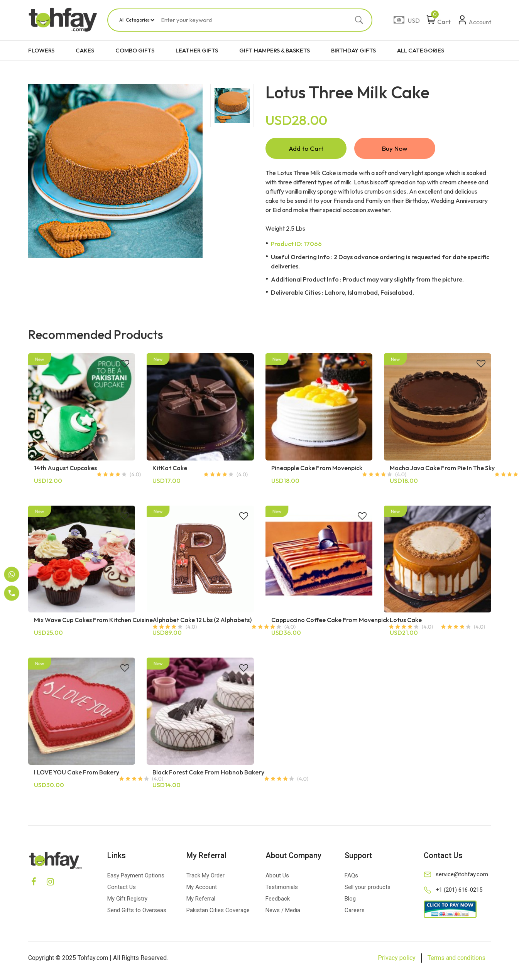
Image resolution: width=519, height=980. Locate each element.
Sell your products (368, 887)
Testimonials (282, 887)
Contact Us (122, 887)
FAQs (351, 875)
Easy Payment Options (136, 875)
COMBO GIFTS (135, 50)
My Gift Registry (127, 899)
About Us (277, 875)
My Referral (201, 899)
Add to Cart (306, 148)
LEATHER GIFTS (197, 50)
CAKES (85, 50)
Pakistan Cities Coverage (218, 910)
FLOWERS (41, 50)
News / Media (283, 910)
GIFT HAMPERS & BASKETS (275, 50)
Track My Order (205, 875)
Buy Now (395, 148)
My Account (202, 887)
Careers (355, 910)
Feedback (278, 899)
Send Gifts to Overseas (137, 910)
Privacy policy (397, 958)
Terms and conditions (456, 958)
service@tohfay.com (462, 874)
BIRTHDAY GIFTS (353, 50)
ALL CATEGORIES (421, 50)
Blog (350, 899)
